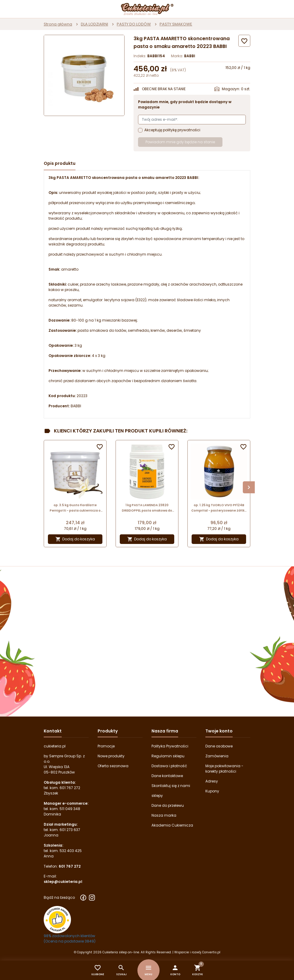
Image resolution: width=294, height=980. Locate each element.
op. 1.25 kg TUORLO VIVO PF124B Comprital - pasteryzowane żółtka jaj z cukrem (219, 508)
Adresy (212, 781)
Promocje (106, 746)
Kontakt (53, 731)
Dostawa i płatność (169, 766)
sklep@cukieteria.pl (63, 882)
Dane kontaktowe (167, 776)
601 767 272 (70, 788)
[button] (175, 970)
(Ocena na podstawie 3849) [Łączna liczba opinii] (70, 941)
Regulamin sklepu (168, 756)
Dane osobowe (219, 746)
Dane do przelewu (168, 805)
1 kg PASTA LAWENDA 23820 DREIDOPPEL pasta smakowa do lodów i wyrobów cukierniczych (147, 508)
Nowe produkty (111, 756)
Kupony (212, 791)
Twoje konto (219, 731)
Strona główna (58, 24)
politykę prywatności (182, 130)
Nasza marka (164, 815)
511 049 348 (70, 809)
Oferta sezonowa (113, 766)
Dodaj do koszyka (75, 539)
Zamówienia (217, 756)
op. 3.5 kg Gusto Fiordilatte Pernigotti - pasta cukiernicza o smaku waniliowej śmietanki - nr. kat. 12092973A (75, 508)
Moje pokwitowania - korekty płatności (224, 769)
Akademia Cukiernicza (172, 825)
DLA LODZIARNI (94, 24)
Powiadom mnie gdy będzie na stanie (180, 142)
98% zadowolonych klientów (69, 936)
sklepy (157, 796)
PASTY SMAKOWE (176, 24)
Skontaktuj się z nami (171, 786)
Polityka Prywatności (170, 746)
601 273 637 (70, 830)
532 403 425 (71, 851)
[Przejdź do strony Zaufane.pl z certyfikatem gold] (57, 919)
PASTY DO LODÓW (134, 24)
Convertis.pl (211, 952)
